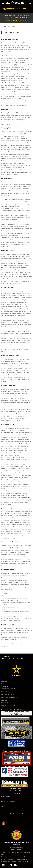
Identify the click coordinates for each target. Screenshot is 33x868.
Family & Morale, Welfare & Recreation (12, 799)
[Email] (22, 659)
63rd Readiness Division (12, 823)
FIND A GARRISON (16, 850)
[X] (6, 659)
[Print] (18, 659)
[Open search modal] (30, 3)
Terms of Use (5, 686)
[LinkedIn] (10, 659)
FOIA (3, 684)
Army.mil (17, 678)
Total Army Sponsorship (23, 852)
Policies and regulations (8, 802)
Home (4, 27)
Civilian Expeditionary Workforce (21, 857)
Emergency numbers (6, 797)
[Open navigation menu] (3, 3)
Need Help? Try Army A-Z (8, 694)
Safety (3, 807)
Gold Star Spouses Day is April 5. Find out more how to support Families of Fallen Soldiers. (17, 18)
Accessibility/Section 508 (9, 689)
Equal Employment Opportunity (10, 698)
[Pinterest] (14, 659)
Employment (4, 681)
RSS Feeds (4, 700)
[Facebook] (3, 659)
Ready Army (4, 691)
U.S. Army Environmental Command (11, 859)
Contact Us (4, 703)
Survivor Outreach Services (9, 852)
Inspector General (6, 804)
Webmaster (4, 809)
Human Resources (6, 857)
